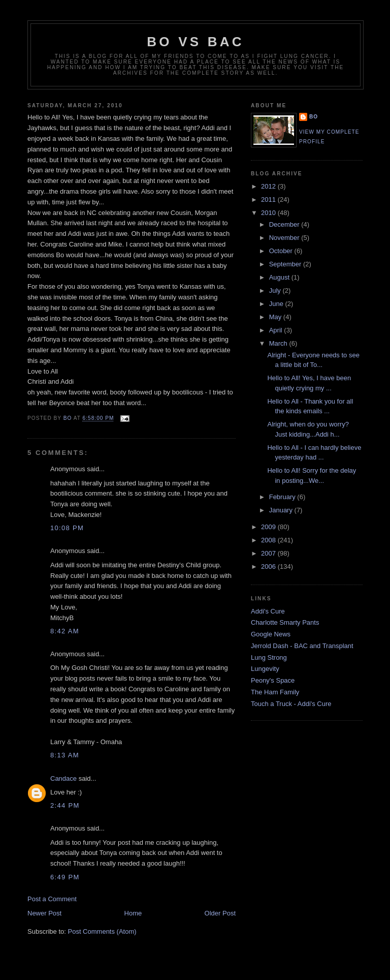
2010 (269, 213)
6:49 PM (65, 877)
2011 (269, 200)
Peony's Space (273, 680)
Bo (314, 117)
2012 (269, 186)
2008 (269, 540)
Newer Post (44, 913)
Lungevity (265, 669)
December (285, 224)
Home (133, 913)
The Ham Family (275, 692)
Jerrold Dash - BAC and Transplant (302, 646)
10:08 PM (67, 528)
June (277, 304)
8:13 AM (65, 755)
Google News (271, 634)
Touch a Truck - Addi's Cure (291, 704)
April (277, 330)
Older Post (220, 913)
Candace (63, 778)
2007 (269, 553)
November (285, 238)
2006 (269, 566)
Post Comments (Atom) (102, 931)
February (283, 497)
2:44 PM (65, 805)
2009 (269, 527)
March (279, 343)
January (282, 510)
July (276, 290)
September (286, 264)
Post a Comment (52, 899)
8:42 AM (65, 631)
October (282, 251)
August (280, 277)
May (276, 317)
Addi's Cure (268, 611)
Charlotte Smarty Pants (285, 622)
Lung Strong (269, 657)
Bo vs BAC (195, 42)
